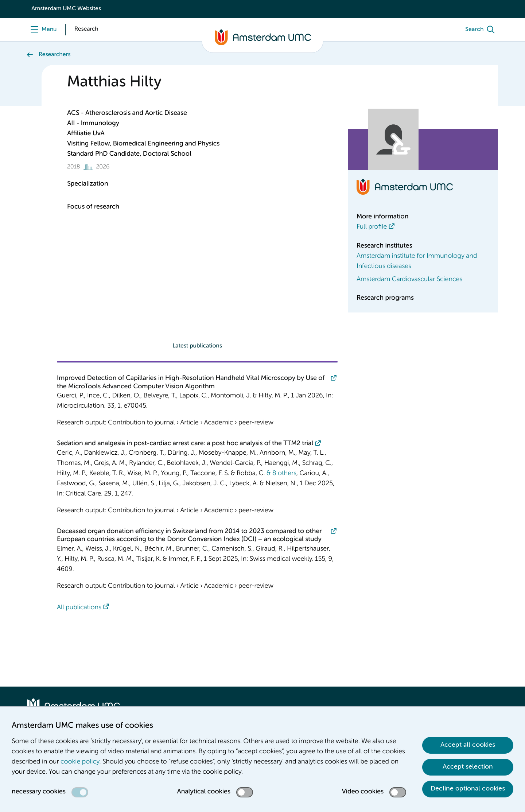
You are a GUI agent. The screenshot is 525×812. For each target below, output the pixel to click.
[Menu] (42, 30)
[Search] (482, 30)
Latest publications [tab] (197, 346)
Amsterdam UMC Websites (66, 9)
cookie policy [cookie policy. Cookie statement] (80, 762)
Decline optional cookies (468, 789)
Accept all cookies (468, 745)
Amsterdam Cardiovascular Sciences (409, 280)
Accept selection (468, 767)
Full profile (372, 227)
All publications (79, 608)
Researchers (55, 55)
